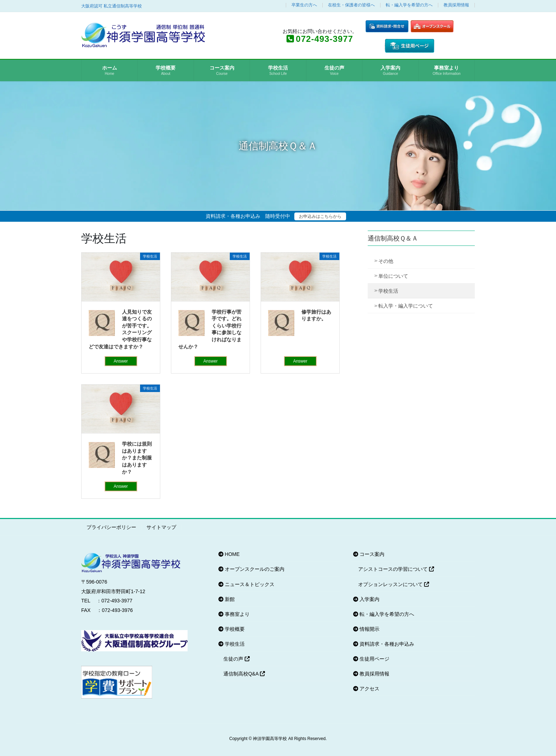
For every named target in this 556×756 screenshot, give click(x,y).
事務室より (234, 614)
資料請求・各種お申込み (384, 644)
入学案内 (366, 599)
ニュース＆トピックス (246, 584)
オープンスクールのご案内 (251, 569)
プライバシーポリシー (111, 527)
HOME (229, 554)
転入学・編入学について (406, 306)
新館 (227, 599)
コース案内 (369, 554)
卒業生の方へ (304, 5)
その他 (386, 261)
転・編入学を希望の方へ (409, 5)
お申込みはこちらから (320, 216)
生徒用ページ (371, 659)
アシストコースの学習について (396, 569)
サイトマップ (161, 527)
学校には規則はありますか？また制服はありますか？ (137, 458)
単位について (393, 276)
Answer (121, 361)
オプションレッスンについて (394, 584)
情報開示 (366, 629)
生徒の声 (237, 659)
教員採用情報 (456, 5)
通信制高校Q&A (244, 674)
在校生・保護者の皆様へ (351, 5)
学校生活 (388, 291)
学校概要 (232, 629)
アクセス (366, 689)
